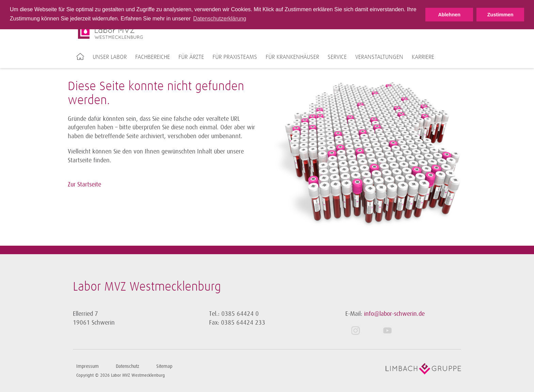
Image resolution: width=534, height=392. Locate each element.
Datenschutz (128, 366)
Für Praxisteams (235, 57)
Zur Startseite (84, 184)
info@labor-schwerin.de (394, 314)
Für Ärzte (191, 57)
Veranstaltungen (379, 57)
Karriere (423, 57)
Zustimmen (500, 15)
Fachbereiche (153, 57)
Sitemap (164, 366)
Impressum (88, 366)
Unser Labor (110, 57)
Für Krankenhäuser (292, 57)
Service (337, 57)
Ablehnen (449, 15)
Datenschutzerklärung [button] (220, 19)
